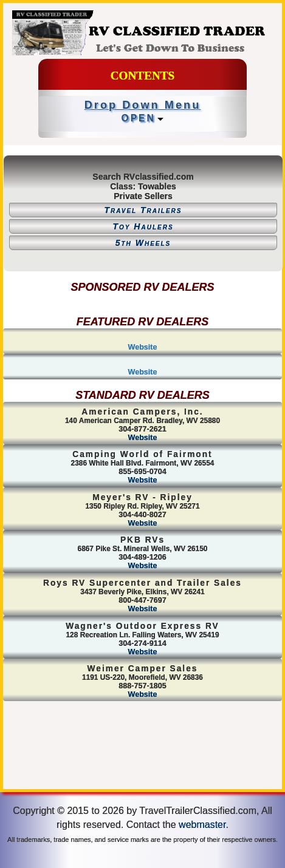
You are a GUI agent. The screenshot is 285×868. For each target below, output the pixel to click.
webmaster (202, 825)
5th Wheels (143, 243)
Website (142, 347)
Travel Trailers (143, 210)
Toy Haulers (143, 226)
